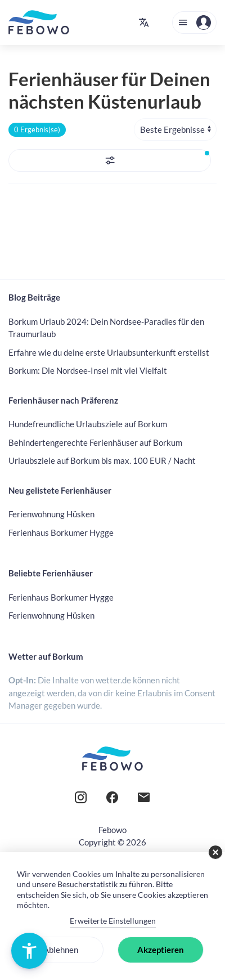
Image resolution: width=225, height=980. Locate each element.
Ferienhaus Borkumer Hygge (61, 532)
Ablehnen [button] (61, 950)
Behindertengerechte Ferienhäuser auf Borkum (95, 442)
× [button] (215, 852)
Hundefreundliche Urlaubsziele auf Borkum (88, 424)
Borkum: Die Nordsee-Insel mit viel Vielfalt (88, 370)
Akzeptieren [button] (161, 950)
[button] (144, 23)
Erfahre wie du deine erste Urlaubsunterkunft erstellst (109, 352)
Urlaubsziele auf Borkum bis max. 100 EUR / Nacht (102, 460)
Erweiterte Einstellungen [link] (113, 921)
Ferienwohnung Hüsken (51, 514)
